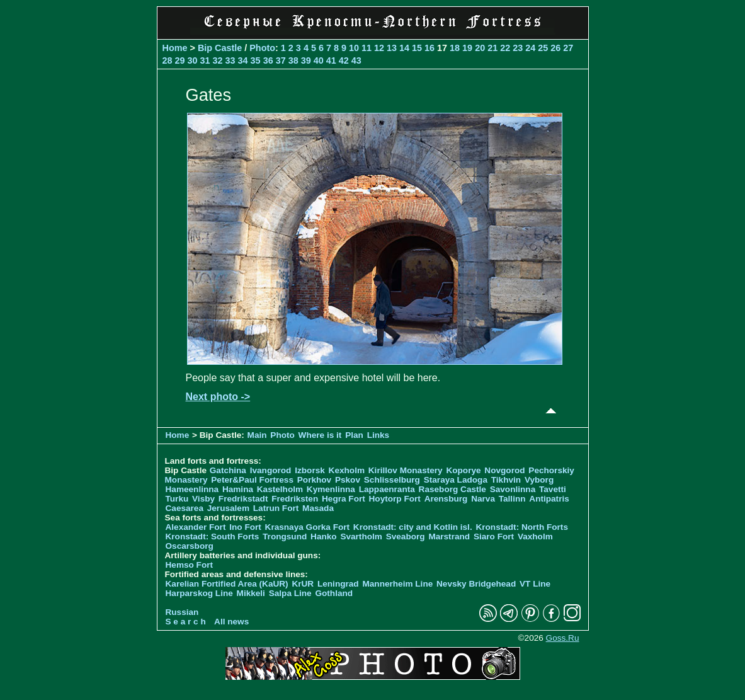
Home (175, 48)
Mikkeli (251, 593)
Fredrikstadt (243, 499)
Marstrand (449, 536)
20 (480, 48)
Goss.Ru (563, 638)
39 (306, 60)
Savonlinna (513, 489)
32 (218, 60)
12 (379, 48)
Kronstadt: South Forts (213, 536)
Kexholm (347, 470)
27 (568, 48)
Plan (354, 435)
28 (168, 60)
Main (257, 435)
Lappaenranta (387, 489)
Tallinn (512, 499)
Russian (182, 612)
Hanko (324, 536)
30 (193, 60)
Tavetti (553, 489)
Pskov (348, 480)
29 (180, 60)
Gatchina (228, 470)
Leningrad (338, 584)
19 (467, 48)
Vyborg (539, 480)
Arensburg (446, 499)
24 (530, 48)
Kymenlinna (331, 489)
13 (392, 48)
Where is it (320, 435)
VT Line (535, 584)
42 (344, 60)
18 (455, 48)
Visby (203, 499)
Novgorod (504, 470)
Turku (177, 499)
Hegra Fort (344, 499)
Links (378, 435)
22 (505, 48)
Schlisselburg (392, 480)
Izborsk (310, 470)
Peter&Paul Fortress (252, 480)
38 (293, 60)
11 (367, 48)
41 (331, 60)
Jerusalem (228, 508)
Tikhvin (506, 480)
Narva (483, 499)
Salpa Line (290, 593)
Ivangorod (271, 470)
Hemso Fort (190, 565)
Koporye (463, 470)
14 (404, 48)
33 (230, 60)
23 (518, 48)
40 (319, 60)
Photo (262, 48)
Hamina (238, 489)
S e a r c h (186, 622)
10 (354, 48)
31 (205, 60)
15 (417, 48)
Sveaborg (406, 536)
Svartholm (361, 536)
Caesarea (185, 508)
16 (429, 48)
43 (356, 60)
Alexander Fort (196, 527)
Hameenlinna (192, 489)
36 (268, 60)
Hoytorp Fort (395, 499)
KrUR (303, 584)
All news (231, 622)
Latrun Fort (276, 508)
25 (543, 48)
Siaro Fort (494, 536)
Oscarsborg (190, 546)
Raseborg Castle (452, 489)
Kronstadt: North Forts (522, 527)
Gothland (334, 593)
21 (492, 48)
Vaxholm (535, 536)
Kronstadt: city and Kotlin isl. (413, 527)
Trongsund (285, 536)
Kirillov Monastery (406, 470)
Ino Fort (245, 527)
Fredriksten (295, 499)
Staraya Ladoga (456, 480)
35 (256, 60)
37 (281, 60)
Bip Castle (220, 48)
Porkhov (314, 480)
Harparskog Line (199, 593)
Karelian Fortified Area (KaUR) (227, 584)
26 (555, 48)
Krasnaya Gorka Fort (307, 527)
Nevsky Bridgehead (476, 584)
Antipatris (549, 499)
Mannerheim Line (397, 584)
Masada (318, 508)
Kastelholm (280, 489)
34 (243, 60)
